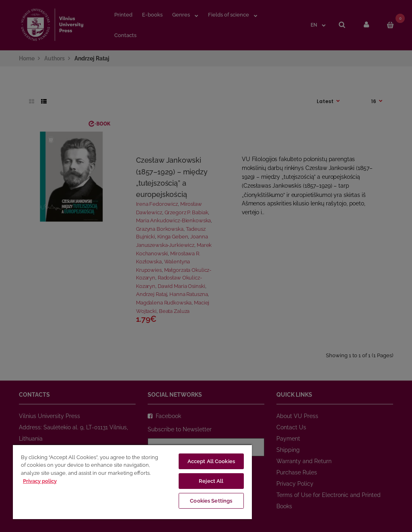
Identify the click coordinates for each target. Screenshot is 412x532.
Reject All (211, 481)
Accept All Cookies (211, 461)
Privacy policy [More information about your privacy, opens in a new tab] (40, 481)
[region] (132, 482)
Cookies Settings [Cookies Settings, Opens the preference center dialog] (211, 501)
